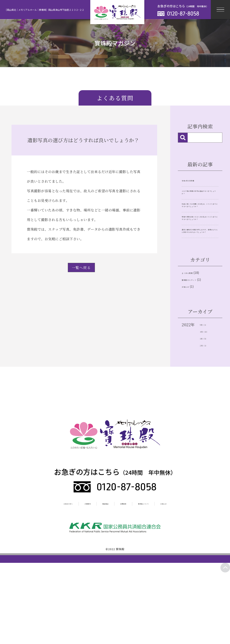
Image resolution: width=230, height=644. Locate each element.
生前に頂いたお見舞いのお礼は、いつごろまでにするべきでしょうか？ (199, 225)
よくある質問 (193, 335)
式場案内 (75, 575)
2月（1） (208, 417)
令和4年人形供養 (195, 180)
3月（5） (208, 409)
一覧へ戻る (81, 268)
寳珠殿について (157, 575)
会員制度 (126, 575)
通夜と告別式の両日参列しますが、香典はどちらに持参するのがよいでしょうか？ (199, 284)
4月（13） (209, 401)
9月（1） (208, 394)
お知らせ (189, 354)
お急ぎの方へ (46, 575)
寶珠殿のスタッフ (197, 344)
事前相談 (101, 575)
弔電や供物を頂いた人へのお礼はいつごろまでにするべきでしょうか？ (199, 254)
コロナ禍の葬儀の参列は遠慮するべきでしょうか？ (199, 198)
